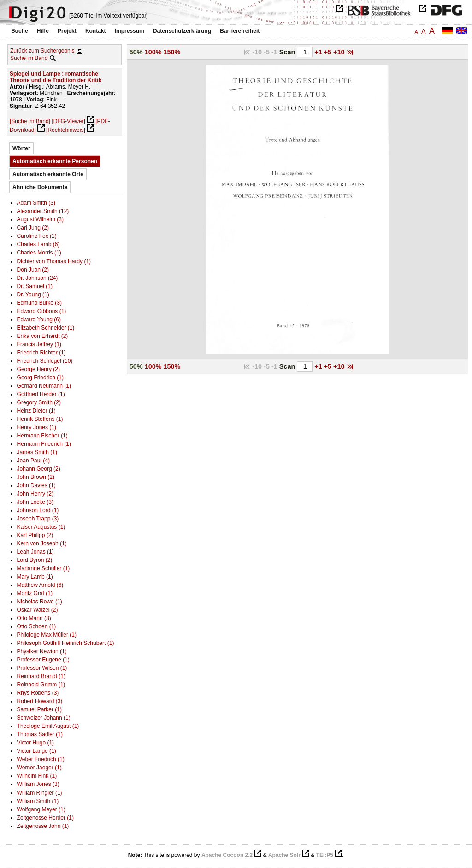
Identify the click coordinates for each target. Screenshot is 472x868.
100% (153, 52)
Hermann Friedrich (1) (44, 444)
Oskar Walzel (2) (38, 610)
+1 (319, 52)
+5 (329, 52)
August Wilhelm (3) (40, 219)
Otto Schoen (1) (37, 626)
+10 (340, 52)
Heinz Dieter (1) (36, 411)
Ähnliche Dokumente (40, 187)
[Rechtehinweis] (66, 130)
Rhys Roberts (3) (38, 693)
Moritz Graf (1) (35, 593)
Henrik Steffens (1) (40, 419)
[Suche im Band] (30, 121)
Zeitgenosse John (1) (43, 826)
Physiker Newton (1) (42, 651)
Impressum (130, 31)
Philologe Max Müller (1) (47, 635)
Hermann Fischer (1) (42, 436)
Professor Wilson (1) (42, 668)
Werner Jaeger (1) (39, 768)
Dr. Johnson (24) (38, 278)
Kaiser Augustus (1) (41, 527)
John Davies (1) (36, 485)
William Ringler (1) (40, 793)
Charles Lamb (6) (38, 244)
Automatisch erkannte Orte (48, 174)
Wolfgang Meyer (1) (41, 809)
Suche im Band (29, 58)
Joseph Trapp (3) (38, 519)
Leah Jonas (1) (35, 552)
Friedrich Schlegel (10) (45, 361)
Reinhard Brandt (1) (41, 676)
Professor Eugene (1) (43, 660)
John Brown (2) (36, 477)
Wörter (21, 148)
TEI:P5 (325, 855)
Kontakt (96, 31)
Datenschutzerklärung (182, 31)
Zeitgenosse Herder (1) (45, 818)
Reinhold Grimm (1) (41, 685)
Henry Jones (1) (37, 427)
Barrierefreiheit (240, 31)
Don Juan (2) (33, 270)
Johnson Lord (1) (38, 510)
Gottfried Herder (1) (41, 394)
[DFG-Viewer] (68, 121)
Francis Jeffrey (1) (39, 344)
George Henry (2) (38, 369)
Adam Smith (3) (36, 203)
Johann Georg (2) (39, 469)
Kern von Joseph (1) (42, 543)
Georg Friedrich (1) (40, 378)
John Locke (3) (35, 502)
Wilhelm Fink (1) (37, 776)
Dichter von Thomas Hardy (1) (54, 261)
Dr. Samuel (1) (35, 286)
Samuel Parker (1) (39, 709)
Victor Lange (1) (37, 751)
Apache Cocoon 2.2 (227, 855)
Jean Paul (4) (33, 461)
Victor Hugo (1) (35, 743)
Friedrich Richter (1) (41, 353)
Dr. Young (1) (33, 295)
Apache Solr (284, 855)
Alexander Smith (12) (43, 211)
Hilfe (43, 31)
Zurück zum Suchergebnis (42, 51)
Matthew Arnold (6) (40, 585)
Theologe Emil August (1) (48, 726)
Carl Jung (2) (33, 228)
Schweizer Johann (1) (44, 718)
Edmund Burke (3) (39, 303)
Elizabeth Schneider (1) (46, 328)
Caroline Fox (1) (37, 236)
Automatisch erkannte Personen (55, 161)
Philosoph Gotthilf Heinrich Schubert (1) (66, 643)
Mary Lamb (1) (35, 577)
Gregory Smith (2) (39, 402)
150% (172, 52)
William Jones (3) (38, 784)
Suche (20, 31)
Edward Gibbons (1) (42, 311)
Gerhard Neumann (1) (44, 386)
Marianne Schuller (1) (44, 568)
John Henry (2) (35, 494)
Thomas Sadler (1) (40, 734)
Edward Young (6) (39, 319)
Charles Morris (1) (39, 253)
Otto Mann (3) (34, 618)
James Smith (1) (37, 452)
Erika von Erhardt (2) (43, 336)
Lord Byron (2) (35, 560)
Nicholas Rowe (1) (40, 602)
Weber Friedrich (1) (41, 759)
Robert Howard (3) (40, 701)
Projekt (67, 31)
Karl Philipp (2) (35, 535)
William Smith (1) (38, 801)
